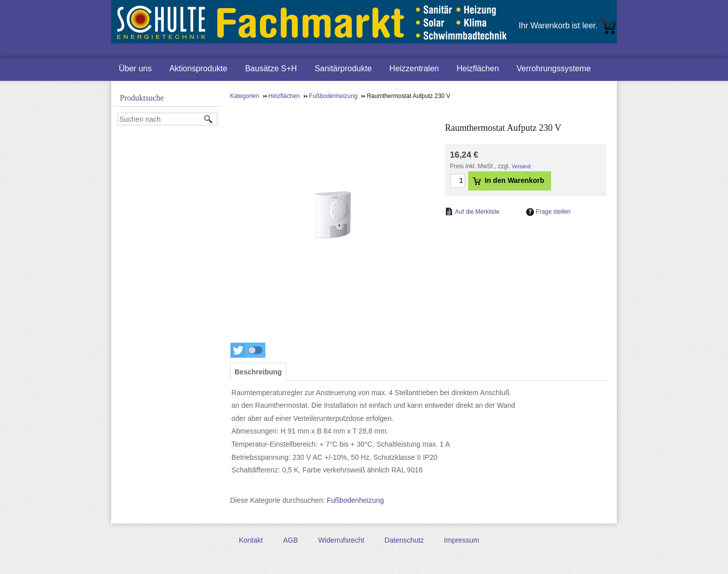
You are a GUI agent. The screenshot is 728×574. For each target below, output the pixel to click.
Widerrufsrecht (341, 540)
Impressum (461, 540)
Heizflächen (478, 68)
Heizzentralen (414, 68)
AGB (291, 540)
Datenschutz (404, 540)
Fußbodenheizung (355, 500)
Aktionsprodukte (198, 68)
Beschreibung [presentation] (258, 372)
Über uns (135, 68)
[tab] (258, 372)
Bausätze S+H (271, 68)
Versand (521, 166)
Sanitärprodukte (343, 68)
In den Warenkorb (509, 180)
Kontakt (251, 540)
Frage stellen (553, 212)
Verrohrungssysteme (554, 68)
